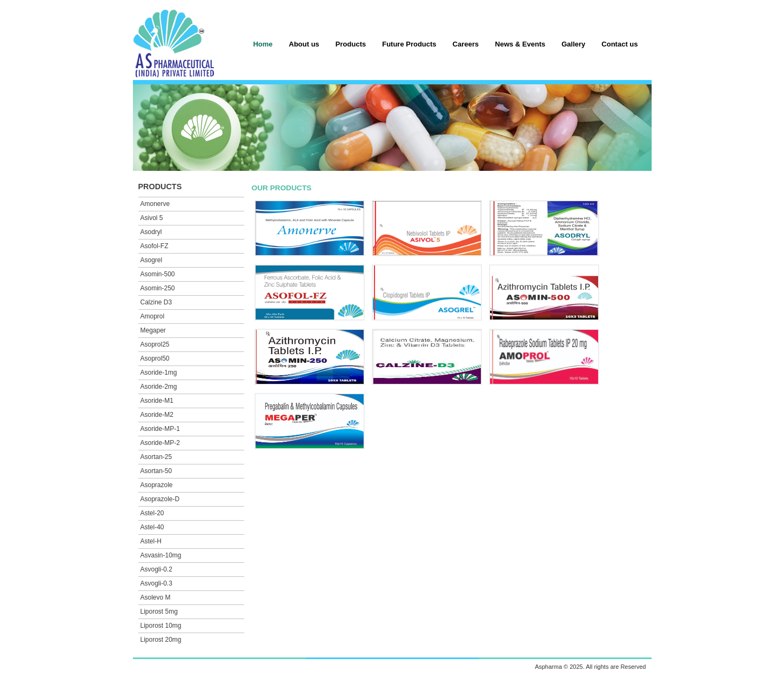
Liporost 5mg (159, 611)
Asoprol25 (155, 344)
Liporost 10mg (161, 626)
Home (263, 44)
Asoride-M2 (157, 415)
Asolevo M (156, 597)
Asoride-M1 (157, 401)
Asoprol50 (155, 358)
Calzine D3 (156, 302)
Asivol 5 (152, 218)
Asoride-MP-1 (160, 429)
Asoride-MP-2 (160, 443)
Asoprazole (157, 485)
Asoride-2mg (159, 387)
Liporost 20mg (161, 640)
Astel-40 (152, 527)
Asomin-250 (158, 288)
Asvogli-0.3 (156, 583)
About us (304, 44)
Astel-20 (152, 513)
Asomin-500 (158, 274)
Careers (466, 44)
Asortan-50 (156, 471)
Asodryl (151, 232)
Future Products (409, 44)
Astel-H (151, 541)
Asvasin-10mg (161, 555)
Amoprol (153, 316)
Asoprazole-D (160, 499)
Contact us (619, 44)
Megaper (153, 330)
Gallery (573, 44)
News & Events (520, 44)
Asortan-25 (156, 457)
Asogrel (152, 260)
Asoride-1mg (159, 373)
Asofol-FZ (155, 246)
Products (351, 44)
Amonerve (155, 204)
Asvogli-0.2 (156, 569)
